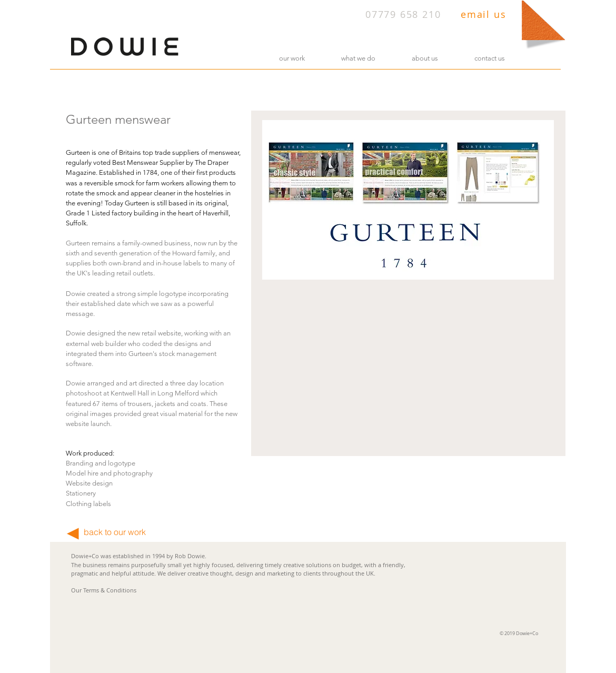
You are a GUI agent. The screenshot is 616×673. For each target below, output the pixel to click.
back (93, 532)
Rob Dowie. (191, 556)
